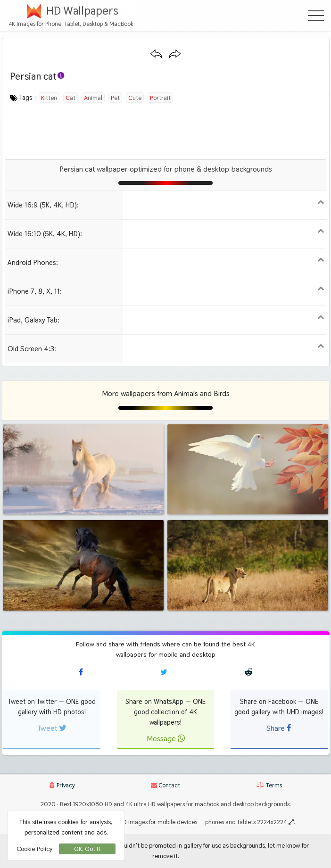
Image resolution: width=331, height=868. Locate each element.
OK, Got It (87, 849)
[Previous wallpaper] (156, 54)
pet (115, 98)
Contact (165, 785)
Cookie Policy (34, 849)
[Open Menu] (316, 16)
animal (93, 98)
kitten (49, 98)
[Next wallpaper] (175, 54)
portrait (160, 98)
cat (70, 98)
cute (135, 98)
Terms (269, 785)
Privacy (62, 785)
